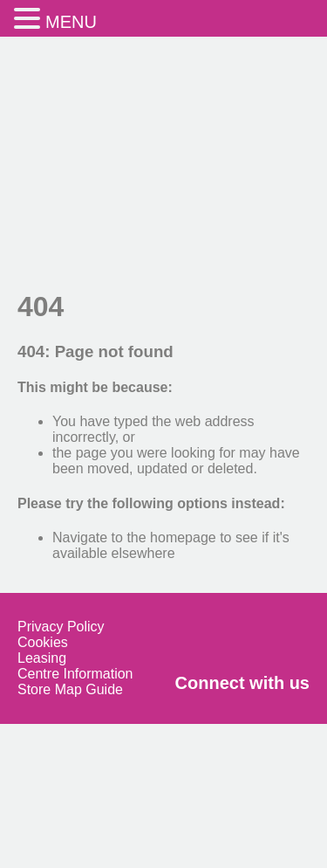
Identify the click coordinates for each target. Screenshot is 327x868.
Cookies (43, 642)
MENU (71, 22)
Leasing (42, 658)
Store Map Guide (70, 689)
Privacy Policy (61, 627)
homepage (183, 537)
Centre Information (75, 674)
